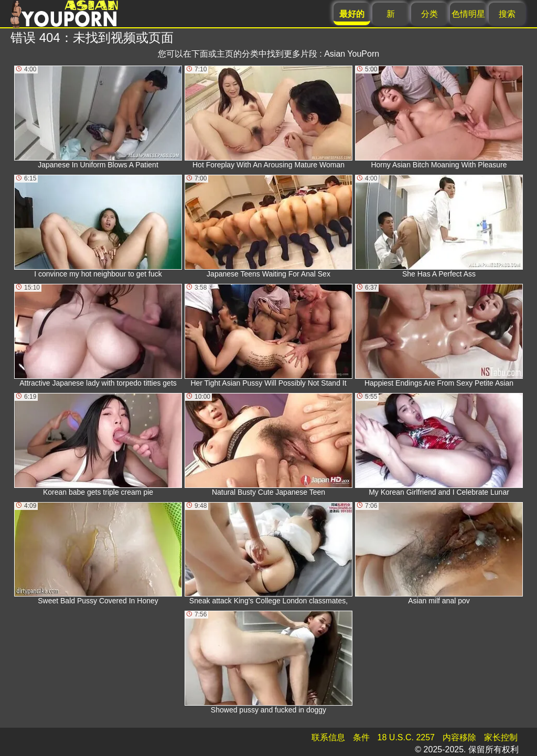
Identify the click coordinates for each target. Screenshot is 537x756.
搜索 (507, 14)
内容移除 (459, 737)
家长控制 (501, 737)
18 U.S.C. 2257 (406, 737)
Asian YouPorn (352, 54)
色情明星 (468, 14)
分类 (429, 14)
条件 (361, 737)
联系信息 (328, 737)
